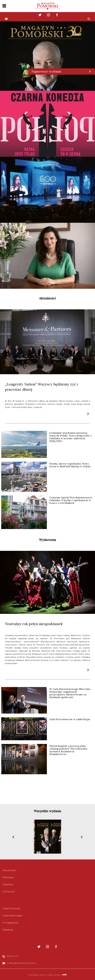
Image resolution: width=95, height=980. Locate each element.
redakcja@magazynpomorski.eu (22, 963)
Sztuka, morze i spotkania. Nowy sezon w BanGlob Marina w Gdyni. (70, 465)
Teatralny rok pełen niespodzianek (34, 624)
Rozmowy (8, 877)
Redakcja (8, 930)
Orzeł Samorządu (13, 916)
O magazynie (10, 923)
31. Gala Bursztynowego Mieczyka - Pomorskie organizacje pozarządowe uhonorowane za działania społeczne (71, 693)
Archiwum (9, 892)
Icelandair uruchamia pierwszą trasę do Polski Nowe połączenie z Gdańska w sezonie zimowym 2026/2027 (71, 437)
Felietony (8, 884)
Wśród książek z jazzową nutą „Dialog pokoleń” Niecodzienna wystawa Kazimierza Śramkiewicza (68, 750)
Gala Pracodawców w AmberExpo (70, 719)
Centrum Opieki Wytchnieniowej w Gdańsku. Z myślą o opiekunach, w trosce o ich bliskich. (71, 500)
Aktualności (9, 870)
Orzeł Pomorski (11, 909)
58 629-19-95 (12, 956)
